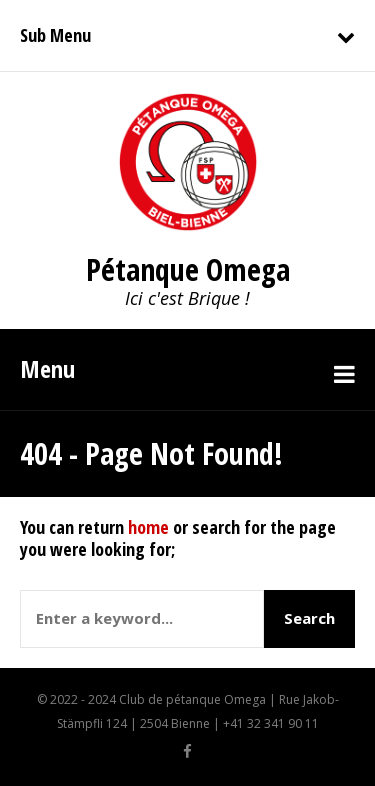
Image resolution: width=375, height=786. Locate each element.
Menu (47, 368)
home (148, 527)
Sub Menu (55, 35)
